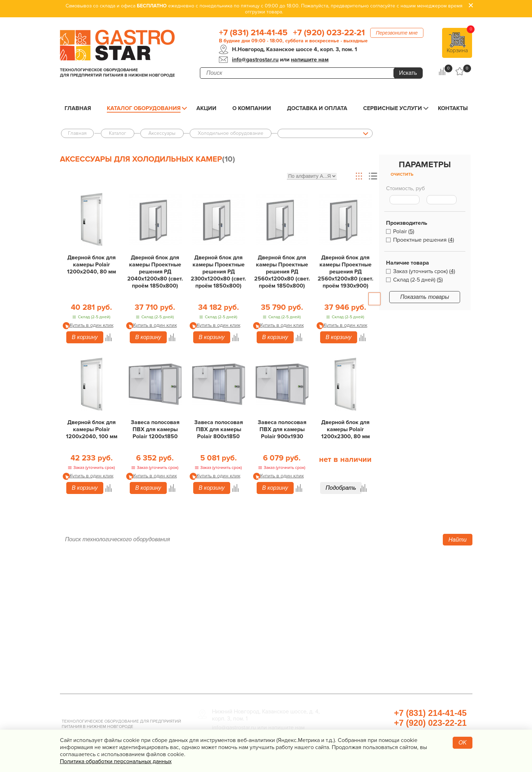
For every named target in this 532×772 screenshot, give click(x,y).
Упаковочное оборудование (377, 600)
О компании (252, 108)
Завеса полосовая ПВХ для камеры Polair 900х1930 (282, 429)
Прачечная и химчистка (370, 653)
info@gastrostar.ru (255, 60)
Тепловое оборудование (233, 579)
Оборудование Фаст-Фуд (234, 643)
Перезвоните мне (397, 33)
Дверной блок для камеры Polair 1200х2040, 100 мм (92, 429)
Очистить (402, 174)
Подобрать (341, 488)
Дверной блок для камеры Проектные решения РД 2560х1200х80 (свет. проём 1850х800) (282, 272)
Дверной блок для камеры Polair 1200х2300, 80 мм (346, 429)
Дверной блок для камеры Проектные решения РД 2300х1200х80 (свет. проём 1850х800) (218, 272)
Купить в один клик (92, 325)
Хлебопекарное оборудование (381, 579)
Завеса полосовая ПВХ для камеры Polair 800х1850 (219, 429)
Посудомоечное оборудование (243, 632)
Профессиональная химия (374, 674)
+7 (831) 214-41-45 (253, 33)
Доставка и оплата (317, 108)
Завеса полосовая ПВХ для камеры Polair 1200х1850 (155, 429)
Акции (206, 108)
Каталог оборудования (144, 108)
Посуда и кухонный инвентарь (380, 643)
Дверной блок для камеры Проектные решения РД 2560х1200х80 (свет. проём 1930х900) (346, 272)
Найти (458, 540)
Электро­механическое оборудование (252, 621)
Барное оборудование (230, 653)
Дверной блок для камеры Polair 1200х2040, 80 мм (91, 265)
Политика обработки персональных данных (116, 761)
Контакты (453, 108)
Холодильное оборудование (239, 590)
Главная (78, 108)
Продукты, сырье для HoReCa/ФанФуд (391, 664)
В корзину (85, 337)
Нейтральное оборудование (239, 611)
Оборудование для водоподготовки (388, 590)
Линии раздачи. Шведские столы (246, 600)
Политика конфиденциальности (106, 643)
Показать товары (425, 297)
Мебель (347, 621)
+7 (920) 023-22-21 (329, 33)
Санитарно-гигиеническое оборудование (396, 611)
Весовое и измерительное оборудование (396, 632)
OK (462, 743)
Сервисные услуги (393, 108)
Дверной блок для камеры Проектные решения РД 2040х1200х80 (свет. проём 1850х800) (155, 272)
